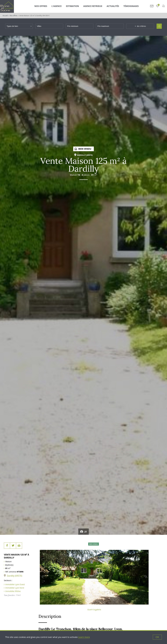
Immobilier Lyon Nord (15, 588)
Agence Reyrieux (93, 6)
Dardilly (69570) (14, 576)
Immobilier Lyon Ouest (15, 584)
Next (145, 577)
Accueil (5, 16)
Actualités (113, 6)
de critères (140, 26)
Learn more (84, 637)
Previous (43, 577)
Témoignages (131, 6)
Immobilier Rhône (13, 591)
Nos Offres (41, 6)
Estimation (72, 6)
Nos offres (14, 16)
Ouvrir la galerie (94, 610)
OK (157, 637)
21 (85, 532)
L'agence (57, 6)
